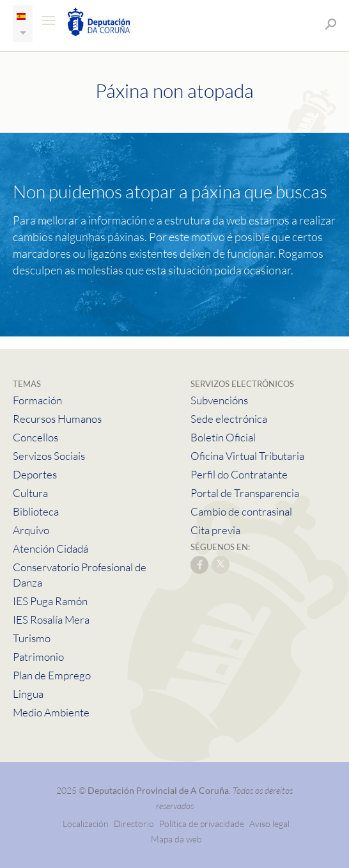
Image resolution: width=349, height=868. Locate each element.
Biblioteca (36, 511)
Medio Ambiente (51, 712)
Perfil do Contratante (239, 474)
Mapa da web (176, 839)
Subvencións (219, 400)
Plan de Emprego (52, 675)
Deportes (35, 474)
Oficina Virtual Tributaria (247, 456)
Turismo (32, 638)
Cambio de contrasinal (241, 511)
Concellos (35, 437)
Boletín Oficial (223, 437)
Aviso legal (269, 824)
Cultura (30, 493)
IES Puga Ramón (50, 601)
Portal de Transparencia (245, 493)
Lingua (28, 694)
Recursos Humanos (57, 419)
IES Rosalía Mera (51, 619)
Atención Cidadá (50, 548)
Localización (86, 824)
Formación (37, 400)
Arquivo (31, 530)
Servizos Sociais (49, 456)
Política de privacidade (203, 824)
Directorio (134, 824)
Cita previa (215, 530)
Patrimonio (38, 657)
